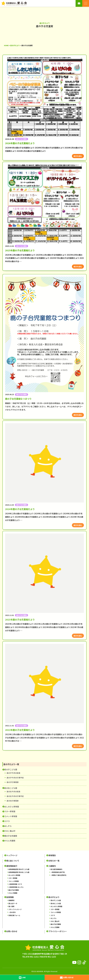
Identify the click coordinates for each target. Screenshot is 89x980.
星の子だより (54, 897)
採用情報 (10, 897)
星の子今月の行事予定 (15, 778)
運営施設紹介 (12, 866)
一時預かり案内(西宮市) (58, 875)
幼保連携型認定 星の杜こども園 (19, 872)
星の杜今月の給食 (13, 791)
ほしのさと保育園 (12, 807)
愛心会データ (13, 903)
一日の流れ (12, 912)
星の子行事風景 (13, 782)
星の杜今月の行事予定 (15, 796)
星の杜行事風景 (13, 801)
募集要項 (11, 900)
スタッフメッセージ (15, 909)
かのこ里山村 (10, 831)
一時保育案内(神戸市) (58, 872)
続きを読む (78, 156)
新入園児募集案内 (56, 869)
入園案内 (52, 866)
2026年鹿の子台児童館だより (20, 143)
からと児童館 (10, 841)
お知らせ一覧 (54, 861)
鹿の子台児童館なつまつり (18, 425)
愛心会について (13, 861)
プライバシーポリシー (58, 931)
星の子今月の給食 (13, 773)
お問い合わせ (12, 931)
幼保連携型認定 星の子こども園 (19, 869)
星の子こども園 (11, 769)
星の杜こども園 (11, 788)
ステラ (7, 821)
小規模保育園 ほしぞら (16, 887)
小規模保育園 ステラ (15, 884)
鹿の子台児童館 (11, 836)
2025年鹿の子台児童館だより (20, 250)
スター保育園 (10, 811)
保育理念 (52, 855)
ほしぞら (8, 826)
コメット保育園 (11, 816)
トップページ (12, 855)
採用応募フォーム (14, 915)
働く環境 (11, 906)
